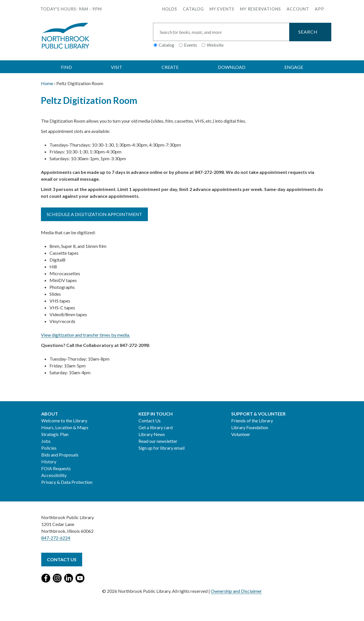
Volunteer (241, 434)
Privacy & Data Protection (67, 482)
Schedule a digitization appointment (94, 214)
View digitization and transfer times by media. (85, 335)
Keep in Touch (156, 414)
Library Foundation (250, 427)
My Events (222, 9)
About (50, 414)
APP (319, 9)
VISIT (117, 67)
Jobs (46, 441)
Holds (170, 9)
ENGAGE (294, 67)
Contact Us (150, 420)
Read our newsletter (158, 441)
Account (298, 9)
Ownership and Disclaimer (236, 591)
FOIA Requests (56, 468)
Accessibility (54, 475)
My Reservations (260, 9)
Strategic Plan (55, 434)
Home (47, 83)
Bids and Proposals (60, 455)
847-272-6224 (56, 538)
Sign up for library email (162, 448)
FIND (66, 67)
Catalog (193, 9)
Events (191, 45)
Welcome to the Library (64, 420)
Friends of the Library (252, 420)
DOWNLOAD (232, 67)
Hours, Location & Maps (65, 427)
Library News (152, 434)
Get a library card (156, 427)
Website (215, 45)
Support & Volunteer (258, 414)
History (49, 461)
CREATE (170, 67)
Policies (49, 448)
